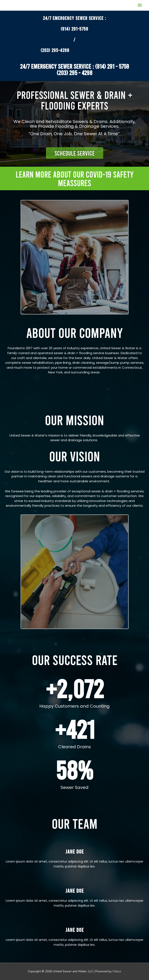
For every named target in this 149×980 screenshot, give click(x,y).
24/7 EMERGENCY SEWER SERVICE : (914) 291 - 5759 (75, 66)
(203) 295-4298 (55, 50)
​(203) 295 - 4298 (74, 73)
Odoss (117, 971)
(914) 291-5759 (74, 29)
